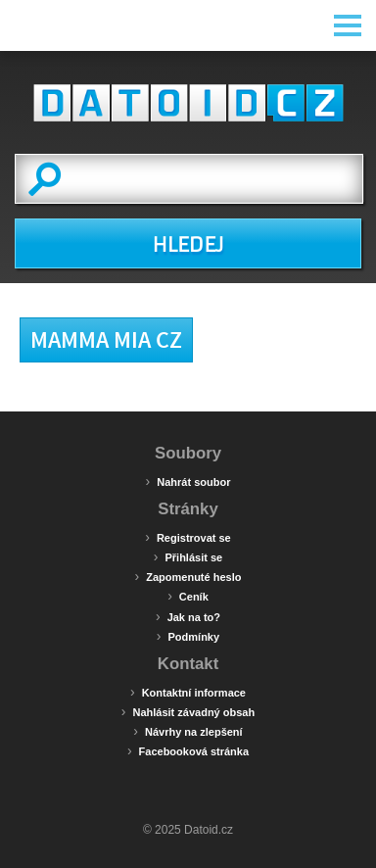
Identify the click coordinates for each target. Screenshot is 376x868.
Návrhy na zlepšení (188, 731)
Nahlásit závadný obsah (188, 711)
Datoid (188, 103)
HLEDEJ (188, 245)
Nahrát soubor (188, 481)
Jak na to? (188, 616)
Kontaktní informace (188, 692)
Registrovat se (188, 537)
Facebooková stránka (188, 750)
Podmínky (188, 636)
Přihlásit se (188, 556)
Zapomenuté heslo (188, 576)
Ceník (188, 596)
